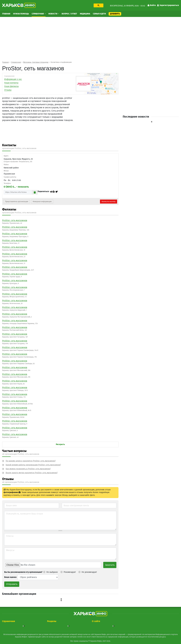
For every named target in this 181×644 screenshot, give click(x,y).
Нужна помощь (21, 14)
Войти (152, 5)
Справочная (38, 14)
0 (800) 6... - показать (16, 187)
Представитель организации (17, 202)
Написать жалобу (109, 202)
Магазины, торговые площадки (36, 62)
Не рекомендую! (88, 572)
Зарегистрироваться (168, 5)
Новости (53, 14)
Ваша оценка (10, 577)
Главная (6, 14)
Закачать (110, 565)
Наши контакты (11, 83)
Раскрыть (60, 444)
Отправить (12, 584)
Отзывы (8, 90)
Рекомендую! (68, 572)
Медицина (85, 14)
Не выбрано (50, 572)
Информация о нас (13, 79)
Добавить (115, 14)
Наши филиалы (11, 86)
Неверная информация (42, 202)
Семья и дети (99, 14)
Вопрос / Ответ (69, 14)
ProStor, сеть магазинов (15, 220)
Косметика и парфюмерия (61, 62)
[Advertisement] (90, 39)
